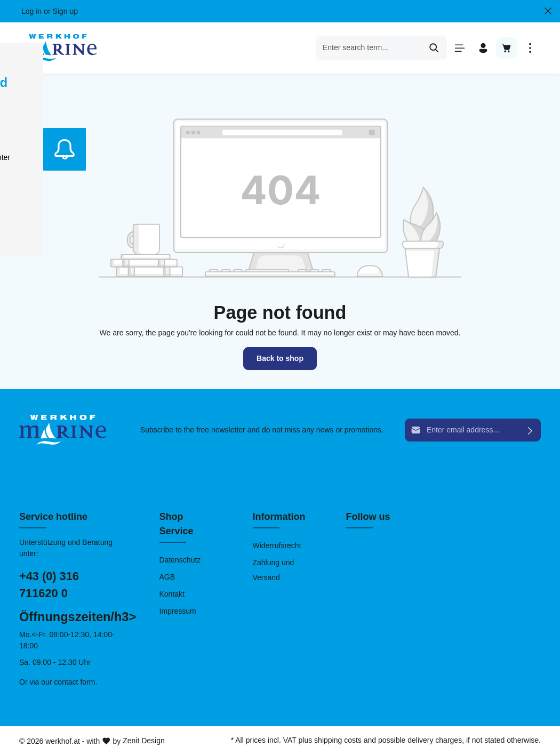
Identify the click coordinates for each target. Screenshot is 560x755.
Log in (31, 11)
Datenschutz (180, 560)
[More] (530, 48)
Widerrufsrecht (277, 545)
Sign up (65, 11)
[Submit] (530, 430)
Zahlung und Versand (274, 570)
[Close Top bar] (548, 11)
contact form (74, 682)
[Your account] (483, 48)
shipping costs (338, 740)
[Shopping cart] (507, 48)
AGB (167, 577)
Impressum (178, 611)
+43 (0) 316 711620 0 (49, 585)
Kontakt (172, 594)
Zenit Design (144, 741)
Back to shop (280, 358)
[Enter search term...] (369, 48)
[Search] (434, 48)
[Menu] (460, 48)
